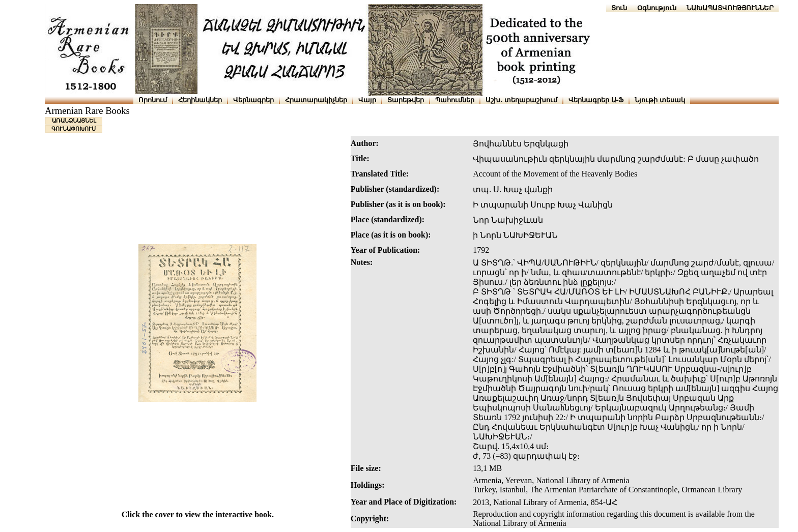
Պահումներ (455, 100)
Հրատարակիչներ (316, 100)
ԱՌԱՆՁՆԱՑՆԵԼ (74, 121)
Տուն (619, 8)
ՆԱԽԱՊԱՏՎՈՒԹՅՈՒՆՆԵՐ (730, 8)
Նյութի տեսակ (660, 100)
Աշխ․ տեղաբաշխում (521, 100)
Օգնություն (657, 8)
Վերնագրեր (253, 100)
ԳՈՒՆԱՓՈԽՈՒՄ (74, 129)
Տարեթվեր (406, 100)
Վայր (367, 100)
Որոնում (153, 100)
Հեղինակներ (200, 100)
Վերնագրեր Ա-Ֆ (596, 100)
